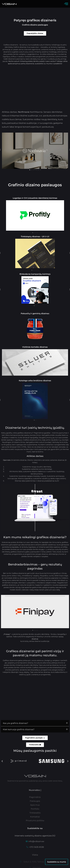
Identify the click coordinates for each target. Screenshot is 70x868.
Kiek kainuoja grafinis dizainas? (19, 729)
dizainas (35, 639)
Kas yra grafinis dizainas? (15, 723)
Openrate (7, 460)
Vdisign (60, 61)
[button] (30, 170)
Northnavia (24, 112)
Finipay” (7, 634)
